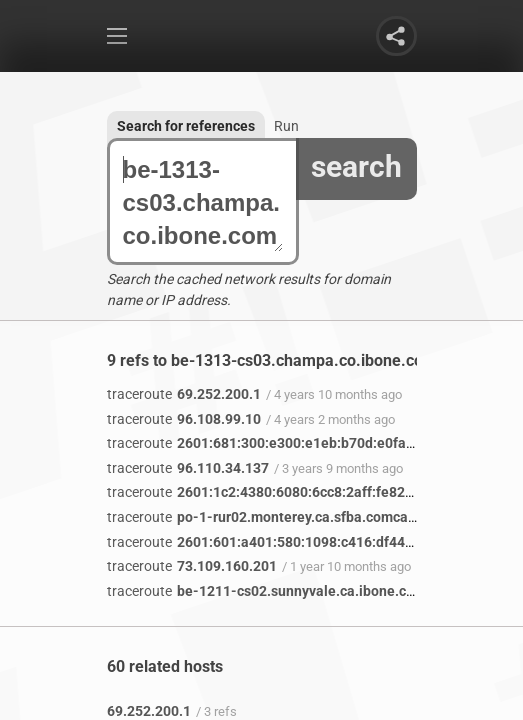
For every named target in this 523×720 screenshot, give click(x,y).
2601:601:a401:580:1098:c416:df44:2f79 (272, 542)
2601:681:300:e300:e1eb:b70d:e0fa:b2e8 (274, 443)
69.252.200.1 (184, 394)
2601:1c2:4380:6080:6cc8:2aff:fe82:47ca (273, 492)
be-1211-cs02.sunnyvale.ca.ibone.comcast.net (292, 591)
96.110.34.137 (188, 468)
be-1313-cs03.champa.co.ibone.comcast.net (203, 202)
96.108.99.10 (184, 419)
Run (286, 126)
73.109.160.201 (192, 566)
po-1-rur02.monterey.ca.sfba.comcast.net (276, 517)
